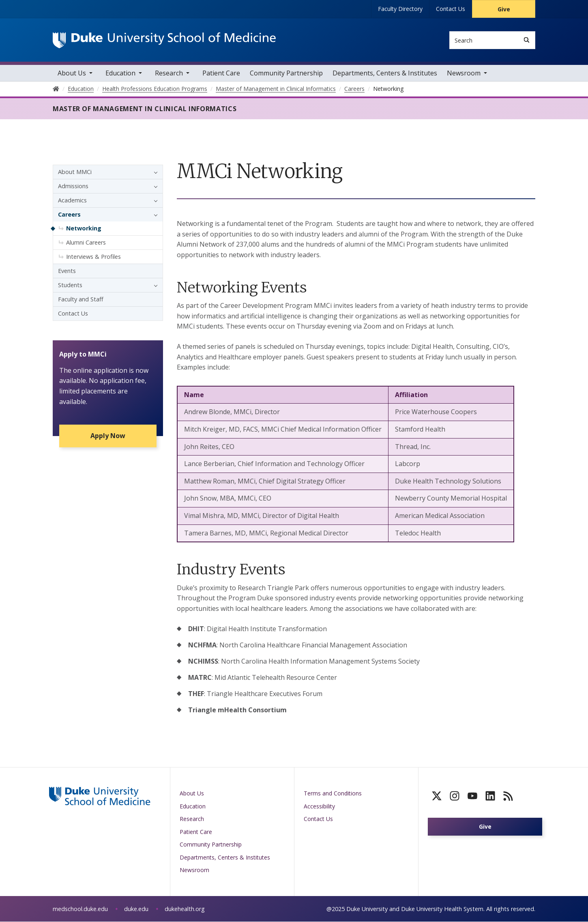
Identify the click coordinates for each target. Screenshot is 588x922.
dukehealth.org (185, 909)
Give (504, 9)
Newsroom (464, 73)
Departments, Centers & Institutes (385, 73)
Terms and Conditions (333, 794)
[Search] (527, 40)
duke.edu (136, 909)
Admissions (73, 186)
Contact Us (451, 9)
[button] (154, 172)
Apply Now (108, 436)
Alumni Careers (86, 243)
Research (169, 73)
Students (70, 285)
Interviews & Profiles (93, 257)
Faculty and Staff (81, 300)
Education (120, 73)
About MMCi (75, 172)
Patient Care (221, 73)
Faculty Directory (400, 9)
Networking (84, 229)
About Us (72, 73)
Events (67, 271)
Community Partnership (286, 73)
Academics (72, 201)
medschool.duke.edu (80, 909)
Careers (69, 215)
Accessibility (319, 807)
